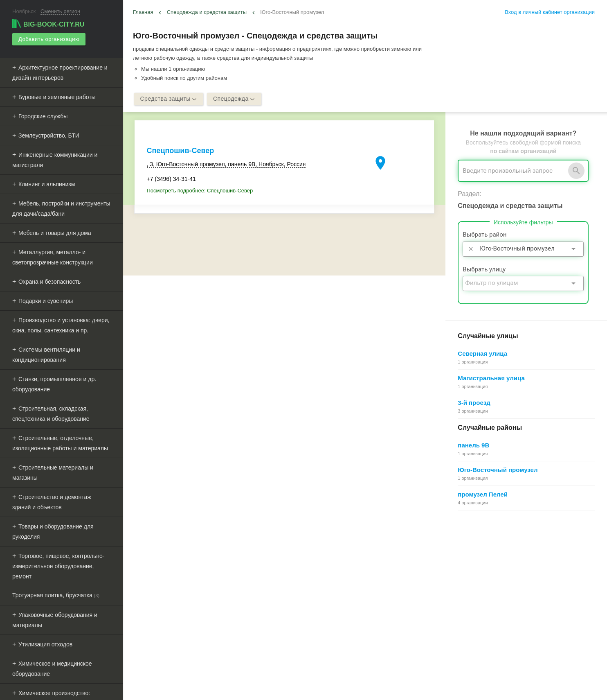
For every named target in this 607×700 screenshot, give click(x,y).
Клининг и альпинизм (47, 184)
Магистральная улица (491, 378)
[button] (417, 681)
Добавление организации (478, 604)
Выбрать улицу (484, 269)
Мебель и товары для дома (55, 233)
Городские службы (43, 116)
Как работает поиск (470, 595)
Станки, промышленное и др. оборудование (54, 384)
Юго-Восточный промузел (498, 470)
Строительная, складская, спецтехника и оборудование (51, 414)
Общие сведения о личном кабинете (491, 576)
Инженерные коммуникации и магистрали (55, 160)
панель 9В (473, 445)
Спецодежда (234, 99)
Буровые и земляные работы (57, 97)
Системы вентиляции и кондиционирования (46, 355)
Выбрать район (484, 235)
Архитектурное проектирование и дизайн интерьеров (60, 73)
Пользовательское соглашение (328, 604)
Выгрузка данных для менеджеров (179, 614)
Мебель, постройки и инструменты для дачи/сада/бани (61, 209)
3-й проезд (474, 403)
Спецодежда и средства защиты (207, 12)
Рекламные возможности (166, 604)
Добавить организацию (49, 39)
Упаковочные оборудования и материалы (55, 620)
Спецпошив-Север (181, 151)
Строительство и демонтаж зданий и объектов (52, 502)
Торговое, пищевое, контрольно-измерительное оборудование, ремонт (58, 566)
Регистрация (462, 558)
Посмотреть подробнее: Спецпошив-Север (200, 191)
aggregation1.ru (272, 690)
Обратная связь (309, 576)
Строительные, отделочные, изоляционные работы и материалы (60, 443)
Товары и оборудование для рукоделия (53, 532)
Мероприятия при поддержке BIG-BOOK (183, 623)
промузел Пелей (483, 494)
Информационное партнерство (328, 586)
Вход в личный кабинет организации (550, 12)
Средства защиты (169, 99)
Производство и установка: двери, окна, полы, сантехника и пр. (61, 325)
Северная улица (482, 353)
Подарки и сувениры (46, 301)
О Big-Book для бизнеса (319, 567)
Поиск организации (470, 586)
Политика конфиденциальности (329, 613)
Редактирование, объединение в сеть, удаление (506, 613)
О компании (304, 595)
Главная (143, 12)
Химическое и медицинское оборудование (52, 669)
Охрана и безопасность (49, 282)
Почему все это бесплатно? (480, 567)
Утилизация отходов (45, 644)
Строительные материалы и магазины (53, 473)
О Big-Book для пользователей (328, 558)
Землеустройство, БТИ (49, 135)
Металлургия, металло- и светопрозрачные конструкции (53, 257)
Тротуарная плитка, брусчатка (56, 595)
